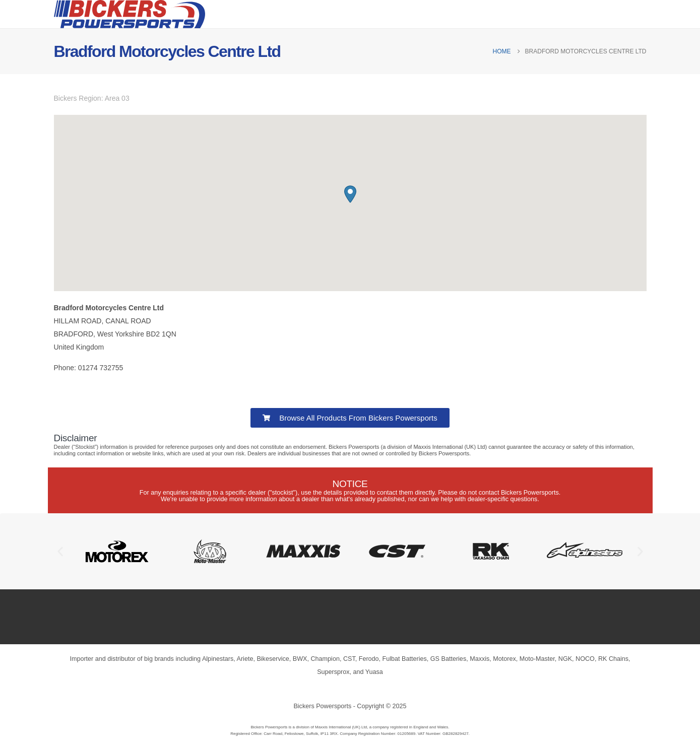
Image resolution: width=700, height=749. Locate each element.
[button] (350, 194)
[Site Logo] (130, 14)
